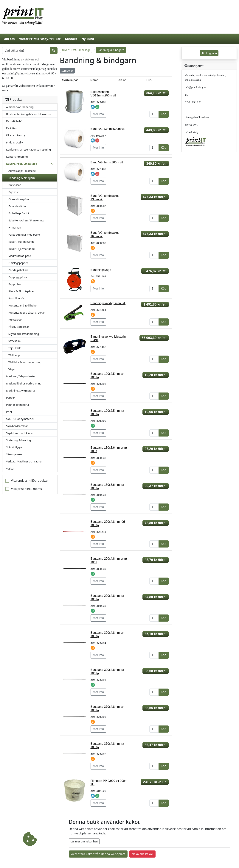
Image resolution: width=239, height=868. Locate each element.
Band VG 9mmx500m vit (107, 162)
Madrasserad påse (20, 256)
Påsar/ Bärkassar (19, 327)
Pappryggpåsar (18, 277)
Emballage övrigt (19, 213)
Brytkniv (13, 192)
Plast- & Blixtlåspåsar (21, 291)
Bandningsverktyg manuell (108, 303)
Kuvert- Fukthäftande (21, 242)
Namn (94, 80)
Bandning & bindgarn (22, 178)
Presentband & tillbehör (23, 305)
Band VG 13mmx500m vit (108, 129)
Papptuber (15, 284)
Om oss (9, 39)
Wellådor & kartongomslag (25, 362)
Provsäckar (15, 320)
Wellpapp (14, 355)
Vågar (12, 369)
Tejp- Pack (15, 348)
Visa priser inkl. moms (26, 489)
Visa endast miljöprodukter (30, 481)
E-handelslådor (18, 206)
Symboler (67, 71)
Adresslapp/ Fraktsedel (22, 171)
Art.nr (122, 80)
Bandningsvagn (101, 270)
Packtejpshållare (18, 270)
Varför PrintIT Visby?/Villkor (40, 39)
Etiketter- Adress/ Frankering (26, 220)
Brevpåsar (15, 185)
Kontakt (71, 39)
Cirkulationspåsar (19, 199)
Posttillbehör (16, 298)
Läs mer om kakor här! (84, 841)
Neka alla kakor (142, 854)
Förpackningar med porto (24, 235)
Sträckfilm (14, 341)
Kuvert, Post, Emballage (76, 50)
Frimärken (15, 227)
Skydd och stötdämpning (24, 334)
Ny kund (88, 39)
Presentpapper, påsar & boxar (27, 313)
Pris (149, 80)
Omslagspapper (18, 263)
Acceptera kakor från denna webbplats (98, 854)
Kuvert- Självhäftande (22, 249)
